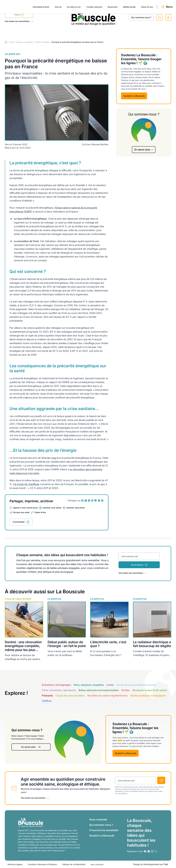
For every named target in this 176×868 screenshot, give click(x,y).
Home (6, 42)
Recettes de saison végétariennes (107, 696)
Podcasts (47, 696)
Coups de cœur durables (70, 696)
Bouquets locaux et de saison (150, 690)
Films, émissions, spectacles (59, 690)
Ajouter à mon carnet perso (25, 508)
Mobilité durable (117, 32)
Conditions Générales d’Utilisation (42, 864)
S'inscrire (19, 15)
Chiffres (47, 701)
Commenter (19, 522)
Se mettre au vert (53, 32)
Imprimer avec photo (52, 508)
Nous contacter (98, 820)
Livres (110, 685)
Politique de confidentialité (74, 864)
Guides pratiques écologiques (148, 696)
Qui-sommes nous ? (141, 17)
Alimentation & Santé (16, 32)
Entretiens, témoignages (56, 685)
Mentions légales (15, 864)
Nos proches (98, 32)
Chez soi (36, 32)
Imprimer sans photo (75, 508)
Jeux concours (97, 864)
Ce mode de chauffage (26, 484)
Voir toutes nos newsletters (17, 21)
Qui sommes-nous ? (101, 825)
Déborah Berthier (100, 144)
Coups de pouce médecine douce (136, 685)
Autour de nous (138, 32)
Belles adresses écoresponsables (99, 690)
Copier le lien (40, 512)
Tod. (166, 864)
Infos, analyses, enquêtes (21, 42)
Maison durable (42, 42)
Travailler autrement (76, 32)
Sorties (126, 690)
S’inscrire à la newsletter (104, 830)
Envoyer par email (21, 512)
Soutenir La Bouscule (134, 96)
